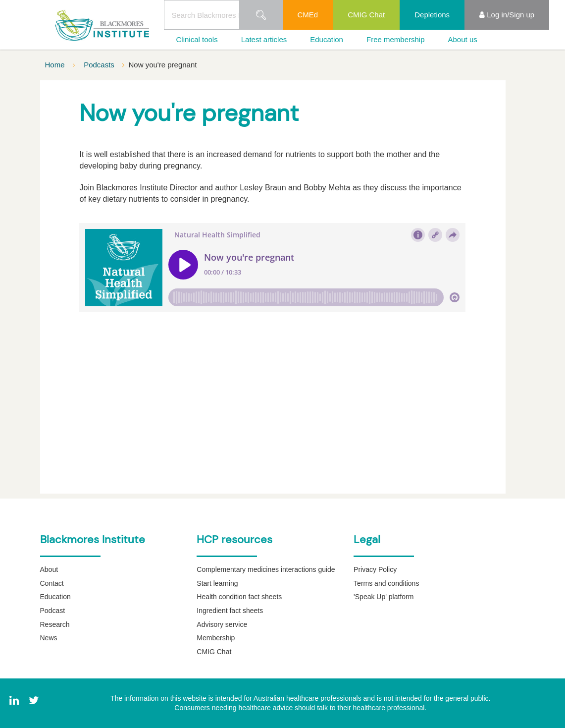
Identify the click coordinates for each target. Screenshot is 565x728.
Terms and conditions (386, 583)
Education (327, 39)
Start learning (217, 583)
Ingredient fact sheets (230, 611)
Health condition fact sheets (239, 597)
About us (463, 39)
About (49, 569)
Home (56, 65)
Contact (52, 583)
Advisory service (222, 624)
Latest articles (264, 39)
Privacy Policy (375, 569)
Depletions (432, 15)
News (49, 638)
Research (55, 624)
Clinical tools (197, 39)
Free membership (396, 39)
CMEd (308, 15)
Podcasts (100, 65)
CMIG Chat (366, 15)
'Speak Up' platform (384, 597)
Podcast (53, 611)
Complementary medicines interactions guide (266, 569)
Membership (216, 638)
